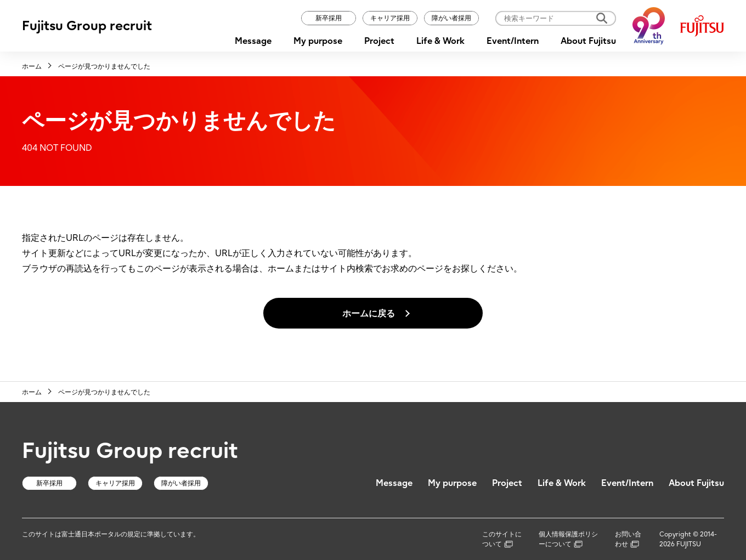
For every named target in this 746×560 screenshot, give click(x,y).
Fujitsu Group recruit (87, 26)
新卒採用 (329, 18)
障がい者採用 (451, 18)
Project (379, 41)
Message (253, 41)
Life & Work (440, 41)
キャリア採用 (390, 18)
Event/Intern (513, 41)
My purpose (318, 41)
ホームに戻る (369, 313)
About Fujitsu (588, 41)
